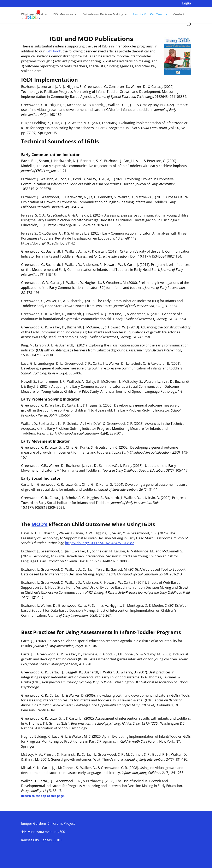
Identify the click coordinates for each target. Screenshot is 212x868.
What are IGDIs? (32, 15)
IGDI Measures (63, 15)
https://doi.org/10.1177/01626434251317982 (99, 543)
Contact (179, 15)
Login (187, 4)
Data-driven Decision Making (103, 15)
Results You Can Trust (148, 15)
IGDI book (53, 51)
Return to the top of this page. (43, 796)
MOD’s (39, 524)
